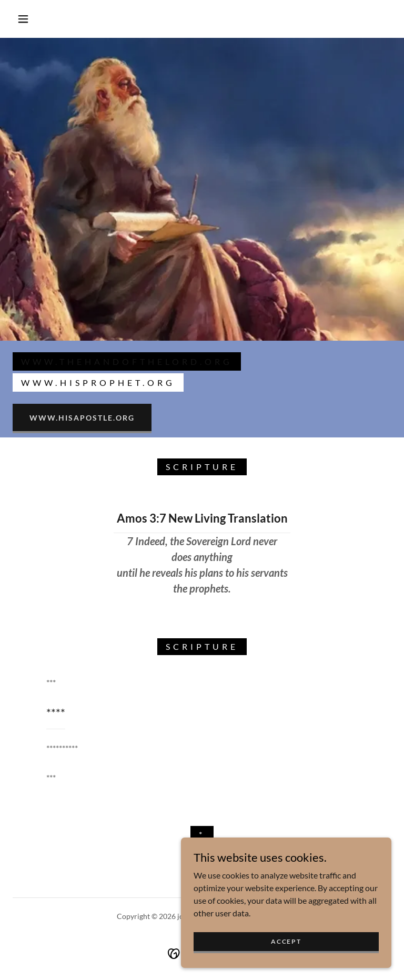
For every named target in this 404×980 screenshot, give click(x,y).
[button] (23, 19)
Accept (286, 941)
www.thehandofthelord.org (127, 361)
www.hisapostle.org (82, 418)
